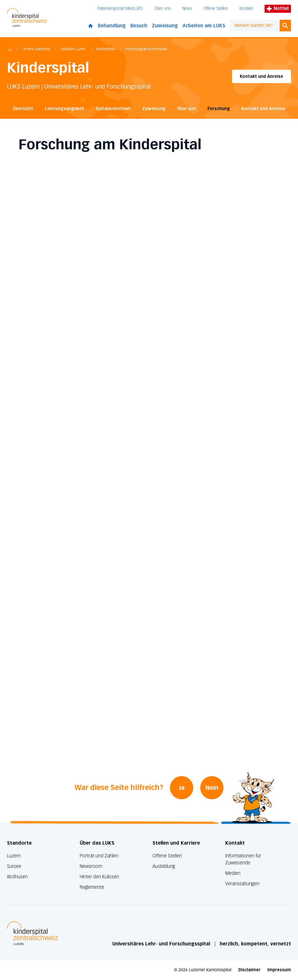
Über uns (163, 9)
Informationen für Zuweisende (243, 859)
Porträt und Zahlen (99, 856)
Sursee (14, 866)
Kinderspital (106, 49)
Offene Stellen (216, 9)
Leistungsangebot (64, 109)
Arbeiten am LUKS (204, 26)
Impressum (279, 970)
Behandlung (112, 26)
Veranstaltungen (242, 884)
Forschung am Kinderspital (146, 49)
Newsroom (91, 866)
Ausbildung (164, 866)
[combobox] (255, 26)
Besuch (139, 26)
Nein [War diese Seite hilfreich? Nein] (212, 788)
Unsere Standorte (37, 49)
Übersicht (23, 109)
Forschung (219, 109)
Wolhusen (17, 877)
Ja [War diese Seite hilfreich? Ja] (182, 788)
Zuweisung (165, 26)
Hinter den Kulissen (99, 877)
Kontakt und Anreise (261, 77)
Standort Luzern (73, 49)
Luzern (14, 856)
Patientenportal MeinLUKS (120, 9)
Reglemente (92, 887)
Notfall (278, 9)
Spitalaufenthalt (113, 109)
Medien (233, 873)
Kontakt (246, 9)
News (187, 9)
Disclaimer (249, 970)
